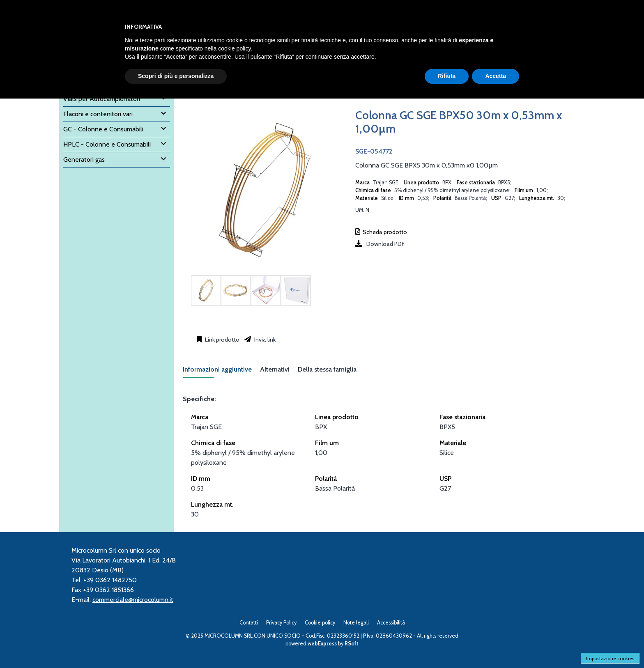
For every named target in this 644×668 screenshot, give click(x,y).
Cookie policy (320, 623)
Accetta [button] (496, 76)
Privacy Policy (281, 623)
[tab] (221, 372)
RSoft (352, 644)
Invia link (264, 340)
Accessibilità (391, 623)
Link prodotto (222, 340)
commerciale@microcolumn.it (133, 600)
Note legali (356, 623)
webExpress (322, 644)
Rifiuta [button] (447, 76)
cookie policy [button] (234, 48)
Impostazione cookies (610, 658)
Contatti (249, 623)
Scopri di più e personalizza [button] (176, 76)
